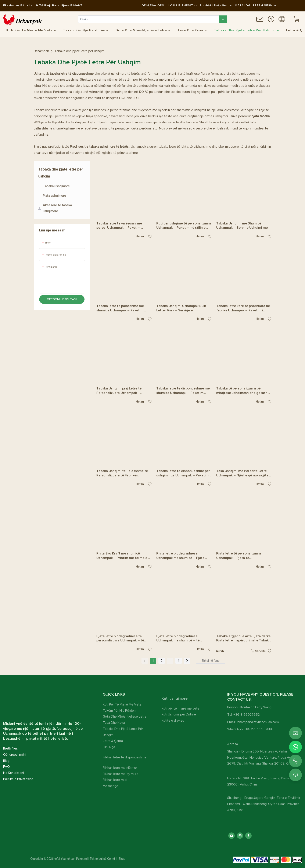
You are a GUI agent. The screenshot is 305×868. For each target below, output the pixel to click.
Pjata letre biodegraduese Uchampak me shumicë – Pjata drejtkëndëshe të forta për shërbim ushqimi (180, 556)
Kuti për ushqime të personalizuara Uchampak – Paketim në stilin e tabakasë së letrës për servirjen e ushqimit (184, 226)
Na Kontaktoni (13, 773)
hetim (139, 236)
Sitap (121, 859)
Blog (6, 761)
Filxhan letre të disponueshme (125, 757)
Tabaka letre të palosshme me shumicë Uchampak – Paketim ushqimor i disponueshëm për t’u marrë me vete (122, 308)
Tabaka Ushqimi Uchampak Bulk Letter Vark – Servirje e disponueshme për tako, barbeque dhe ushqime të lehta (183, 308)
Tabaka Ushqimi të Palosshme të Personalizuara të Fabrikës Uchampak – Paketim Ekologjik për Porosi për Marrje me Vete (123, 473)
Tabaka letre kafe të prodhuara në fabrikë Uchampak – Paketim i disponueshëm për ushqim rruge (243, 308)
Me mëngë (110, 786)
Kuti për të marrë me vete (180, 708)
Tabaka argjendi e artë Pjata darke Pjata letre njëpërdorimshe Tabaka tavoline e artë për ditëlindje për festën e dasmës (243, 639)
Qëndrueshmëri (14, 755)
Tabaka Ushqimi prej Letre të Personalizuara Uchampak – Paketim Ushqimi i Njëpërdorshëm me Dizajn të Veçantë (123, 391)
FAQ (6, 767)
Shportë (260, 651)
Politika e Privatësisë (18, 779)
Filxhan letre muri (115, 780)
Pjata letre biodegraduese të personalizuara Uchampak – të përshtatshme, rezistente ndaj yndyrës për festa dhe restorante (122, 639)
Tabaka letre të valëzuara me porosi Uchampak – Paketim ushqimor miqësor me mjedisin (121, 226)
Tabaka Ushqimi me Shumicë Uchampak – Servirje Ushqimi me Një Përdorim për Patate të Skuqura (242, 226)
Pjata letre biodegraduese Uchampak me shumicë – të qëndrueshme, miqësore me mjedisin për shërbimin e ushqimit (183, 639)
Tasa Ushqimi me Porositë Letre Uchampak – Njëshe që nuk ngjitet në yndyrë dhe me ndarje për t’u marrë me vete (243, 473)
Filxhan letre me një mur (120, 768)
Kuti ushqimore (175, 699)
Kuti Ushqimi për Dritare (179, 714)
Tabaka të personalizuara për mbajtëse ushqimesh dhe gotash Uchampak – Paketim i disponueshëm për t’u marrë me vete (242, 391)
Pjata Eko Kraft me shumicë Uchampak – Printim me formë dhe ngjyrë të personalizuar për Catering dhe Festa (124, 556)
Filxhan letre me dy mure (121, 774)
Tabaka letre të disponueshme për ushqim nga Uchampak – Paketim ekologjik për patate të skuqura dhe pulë (183, 473)
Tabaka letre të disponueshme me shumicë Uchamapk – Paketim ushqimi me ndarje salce (183, 391)
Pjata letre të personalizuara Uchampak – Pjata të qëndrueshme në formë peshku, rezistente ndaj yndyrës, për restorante (241, 556)
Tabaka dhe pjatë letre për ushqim (79, 51)
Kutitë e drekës (173, 721)
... (170, 660)
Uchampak (41, 51)
